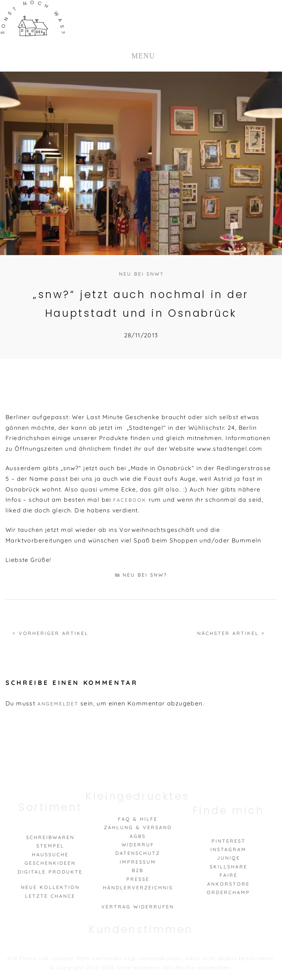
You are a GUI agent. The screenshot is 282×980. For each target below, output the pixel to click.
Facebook (130, 500)
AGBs (138, 836)
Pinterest (229, 841)
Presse (138, 879)
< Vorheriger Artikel (50, 633)
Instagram (228, 849)
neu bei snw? (141, 274)
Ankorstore (228, 884)
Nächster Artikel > (231, 633)
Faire (229, 875)
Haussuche (50, 854)
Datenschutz (138, 853)
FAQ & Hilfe (138, 819)
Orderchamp (228, 892)
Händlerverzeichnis (138, 888)
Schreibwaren (50, 837)
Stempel (50, 846)
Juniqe (229, 858)
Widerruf (138, 845)
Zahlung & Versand (138, 827)
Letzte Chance (50, 896)
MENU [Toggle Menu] (143, 56)
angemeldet (58, 704)
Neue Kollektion (50, 887)
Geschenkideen (50, 863)
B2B (138, 870)
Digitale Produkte (50, 872)
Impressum (138, 862)
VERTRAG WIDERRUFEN (138, 907)
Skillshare (229, 867)
